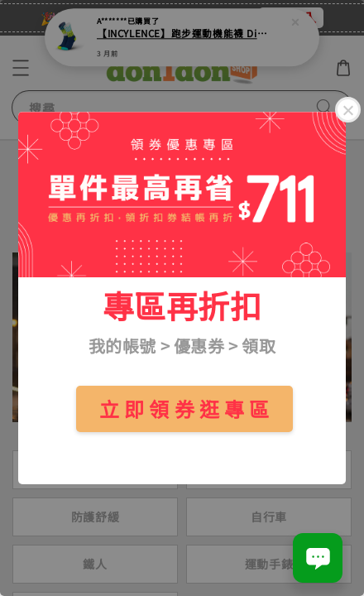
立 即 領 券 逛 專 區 (184, 409)
